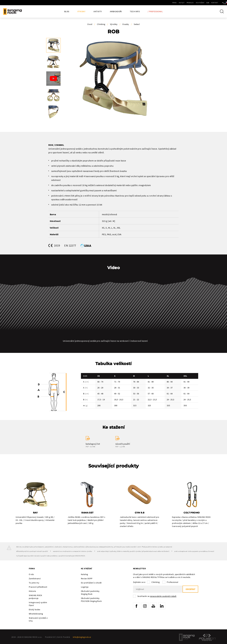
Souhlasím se (157, 596)
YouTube (154, 606)
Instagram (145, 606)
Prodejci (180, 3)
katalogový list (93, 444)
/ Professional (155, 12)
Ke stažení (190, 3)
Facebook (137, 606)
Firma (165, 3)
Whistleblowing (36, 614)
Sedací (137, 24)
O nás (31, 574)
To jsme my (34, 583)
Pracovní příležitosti (38, 587)
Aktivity (98, 12)
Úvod (90, 24)
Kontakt (205, 3)
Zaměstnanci (35, 579)
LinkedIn (163, 606)
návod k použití (123, 444)
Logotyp (85, 587)
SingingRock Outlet (187, 637)
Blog (67, 12)
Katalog (84, 574)
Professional (172, 582)
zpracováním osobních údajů (163, 596)
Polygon (207, 637)
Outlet (172, 3)
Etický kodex (35, 610)
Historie (32, 591)
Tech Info (135, 12)
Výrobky (81, 12)
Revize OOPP (87, 579)
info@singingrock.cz (82, 637)
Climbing (101, 24)
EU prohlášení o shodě (91, 583)
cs (220, 3)
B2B (198, 3)
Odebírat (190, 589)
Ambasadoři (116, 12)
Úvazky (126, 24)
